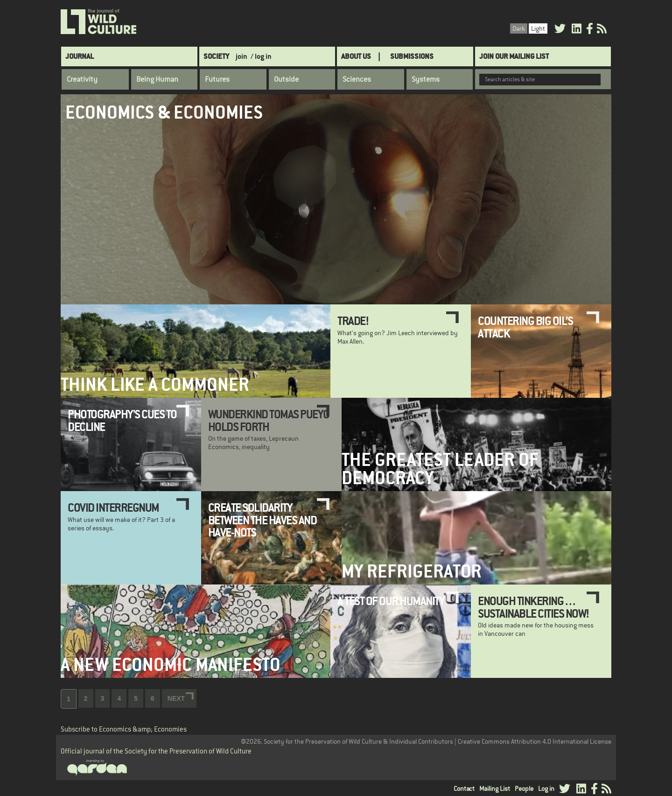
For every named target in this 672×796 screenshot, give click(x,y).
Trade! (353, 321)
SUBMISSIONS (412, 56)
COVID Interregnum (113, 507)
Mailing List (495, 789)
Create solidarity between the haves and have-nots (262, 520)
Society (216, 56)
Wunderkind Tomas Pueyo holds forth (269, 420)
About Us (356, 56)
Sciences (357, 79)
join (241, 56)
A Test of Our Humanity (391, 601)
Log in (546, 789)
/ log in (261, 56)
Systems (426, 79)
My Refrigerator (412, 571)
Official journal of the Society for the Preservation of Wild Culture (156, 751)
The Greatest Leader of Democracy (440, 469)
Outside (286, 79)
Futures (217, 79)
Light (538, 28)
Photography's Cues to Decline (122, 420)
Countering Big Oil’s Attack (525, 327)
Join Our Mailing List (514, 56)
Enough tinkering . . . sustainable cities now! (534, 607)
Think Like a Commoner (155, 384)
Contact (464, 789)
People (524, 789)
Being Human (157, 79)
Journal (80, 56)
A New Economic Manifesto (171, 665)
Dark (519, 28)
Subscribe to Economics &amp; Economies (124, 729)
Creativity (82, 79)
